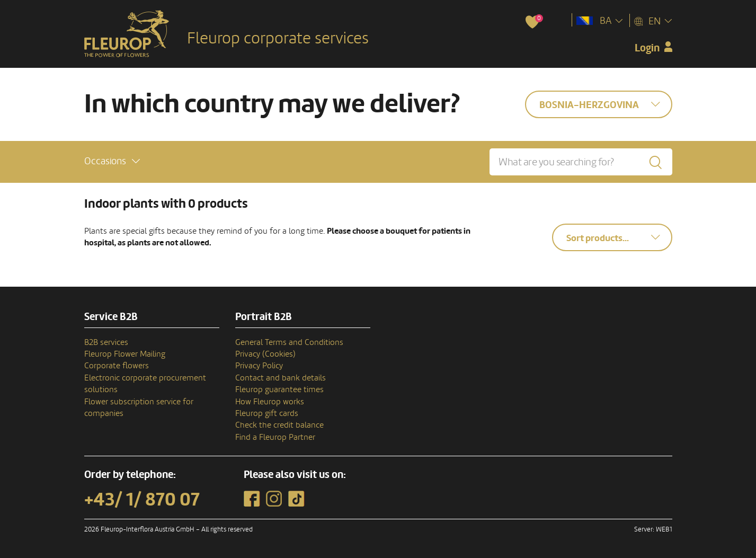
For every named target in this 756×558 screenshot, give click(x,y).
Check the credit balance (279, 425)
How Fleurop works (270, 402)
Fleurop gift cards (267, 413)
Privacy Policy (259, 366)
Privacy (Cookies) (265, 354)
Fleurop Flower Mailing (125, 354)
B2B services (106, 342)
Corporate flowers (117, 366)
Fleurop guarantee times (279, 389)
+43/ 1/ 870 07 (142, 500)
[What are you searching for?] (581, 162)
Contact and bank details (281, 378)
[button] (112, 161)
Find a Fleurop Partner (275, 437)
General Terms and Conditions (289, 342)
